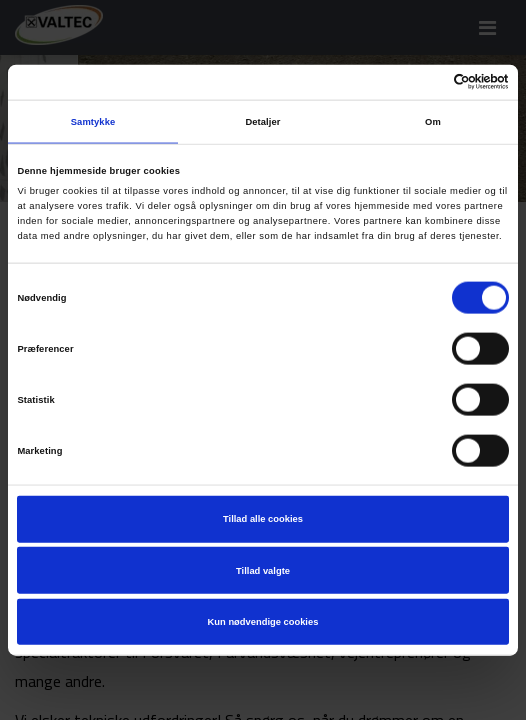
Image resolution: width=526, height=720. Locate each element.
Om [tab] (433, 122)
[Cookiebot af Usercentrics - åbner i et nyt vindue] (421, 82)
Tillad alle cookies (263, 519)
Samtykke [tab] (93, 122)
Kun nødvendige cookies (263, 622)
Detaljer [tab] (262, 122)
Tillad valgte (263, 570)
